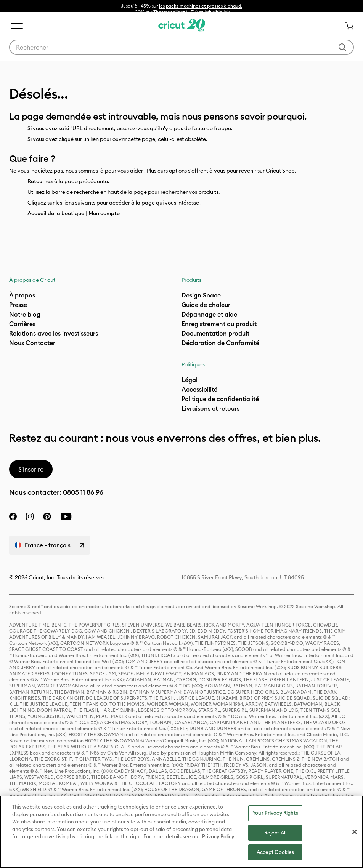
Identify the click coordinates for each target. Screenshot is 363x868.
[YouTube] (66, 516)
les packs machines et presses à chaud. (201, 6)
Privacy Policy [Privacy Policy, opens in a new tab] (218, 836)
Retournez (40, 181)
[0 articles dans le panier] (346, 26)
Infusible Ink (217, 12)
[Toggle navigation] (17, 26)
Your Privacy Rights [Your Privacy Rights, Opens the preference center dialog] (275, 813)
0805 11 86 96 (83, 492)
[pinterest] (47, 516)
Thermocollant (169, 12)
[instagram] (30, 516)
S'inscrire (31, 469)
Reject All (275, 833)
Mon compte (104, 213)
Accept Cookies (275, 852)
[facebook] (13, 516)
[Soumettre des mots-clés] (342, 47)
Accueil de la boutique (56, 213)
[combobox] (181, 47)
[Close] (355, 832)
